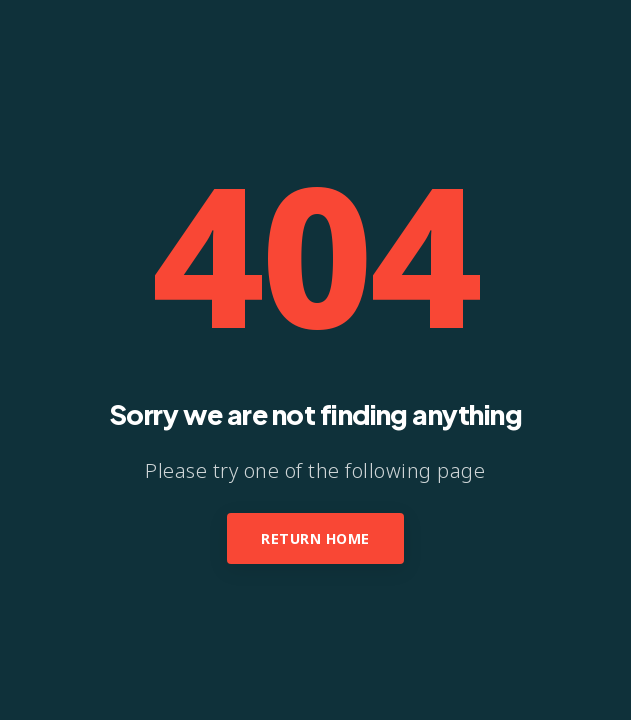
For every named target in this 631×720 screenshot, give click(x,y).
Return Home (315, 538)
